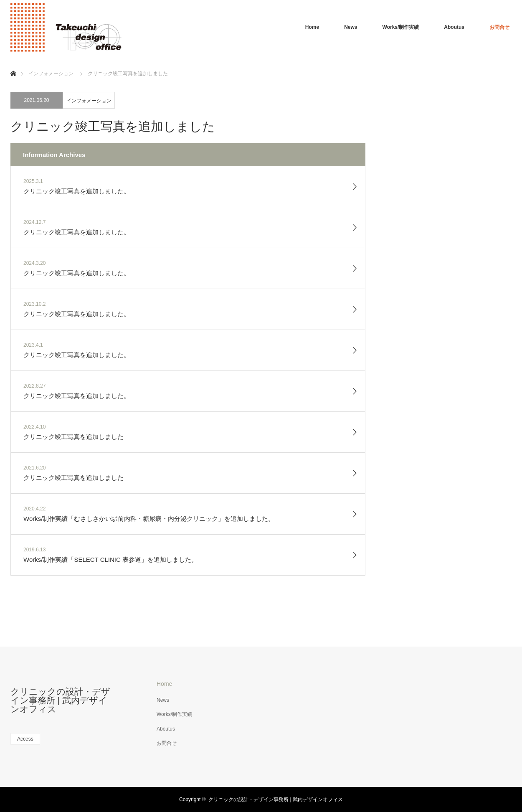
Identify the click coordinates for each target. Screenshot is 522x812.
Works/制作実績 (401, 27)
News (351, 27)
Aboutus (454, 27)
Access (25, 739)
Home (312, 27)
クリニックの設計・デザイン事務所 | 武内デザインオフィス (60, 700)
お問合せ (499, 27)
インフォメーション (89, 101)
